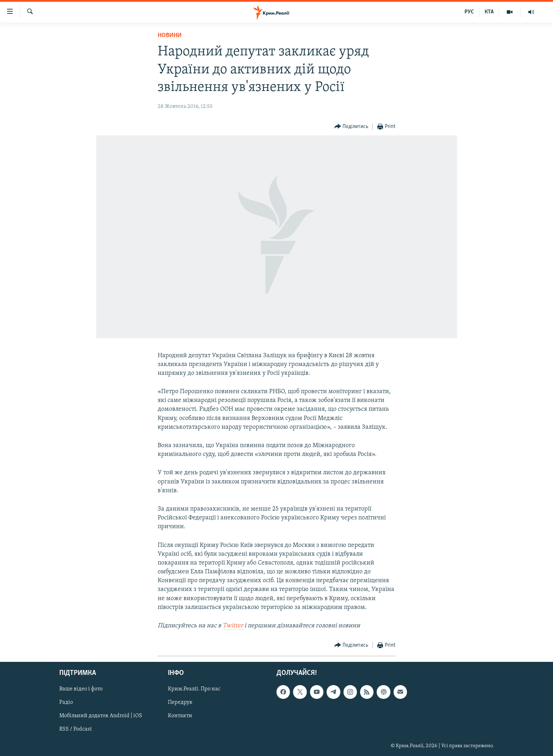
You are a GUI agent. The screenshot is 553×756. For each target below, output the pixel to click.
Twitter (233, 626)
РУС (469, 12)
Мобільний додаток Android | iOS (101, 716)
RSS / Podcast (75, 730)
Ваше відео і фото (81, 689)
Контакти (180, 716)
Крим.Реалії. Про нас (194, 689)
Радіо (66, 703)
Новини (170, 35)
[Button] (351, 127)
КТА (489, 12)
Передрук (180, 703)
